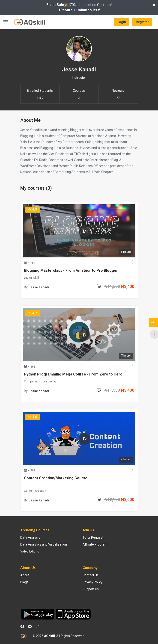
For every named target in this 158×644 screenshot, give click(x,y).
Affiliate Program (95, 544)
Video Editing (30, 551)
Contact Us (91, 575)
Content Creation (35, 491)
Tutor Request (93, 537)
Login (122, 22)
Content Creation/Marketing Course (56, 478)
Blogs (24, 582)
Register (142, 22)
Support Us (91, 589)
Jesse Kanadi (39, 287)
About (25, 575)
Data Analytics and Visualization (44, 544)
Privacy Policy (92, 582)
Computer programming (40, 381)
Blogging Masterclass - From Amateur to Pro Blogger (71, 270)
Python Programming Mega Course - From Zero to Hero (73, 374)
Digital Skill (31, 278)
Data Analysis (30, 537)
